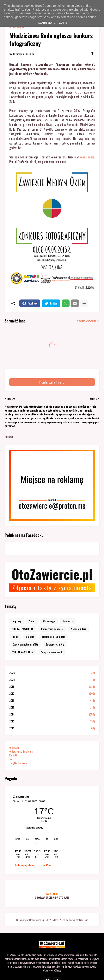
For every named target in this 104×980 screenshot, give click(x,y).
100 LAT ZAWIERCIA (23, 629)
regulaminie (87, 157)
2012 (52, 728)
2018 (52, 687)
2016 (52, 700)
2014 (52, 714)
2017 (52, 693)
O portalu (14, 747)
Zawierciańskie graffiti (25, 644)
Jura (11, 759)
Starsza (93, 399)
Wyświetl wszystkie (86, 321)
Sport (32, 621)
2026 (52, 673)
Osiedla (30, 637)
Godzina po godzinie (25, 865)
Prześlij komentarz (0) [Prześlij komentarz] (52, 382)
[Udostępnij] (91, 54)
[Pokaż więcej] (84, 303)
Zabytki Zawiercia (18, 763)
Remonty (68, 621)
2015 (52, 707)
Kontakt (13, 755)
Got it (63, 23)
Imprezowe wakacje (52, 629)
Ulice (15, 637)
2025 (52, 680)
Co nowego (49, 621)
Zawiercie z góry (55, 644)
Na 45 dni (47, 865)
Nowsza (11, 399)
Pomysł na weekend (51, 652)
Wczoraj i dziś (78, 629)
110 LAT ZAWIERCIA (23, 652)
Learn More (47, 23)
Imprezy (17, 621)
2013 (52, 721)
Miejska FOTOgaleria (54, 637)
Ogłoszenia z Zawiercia (21, 751)
